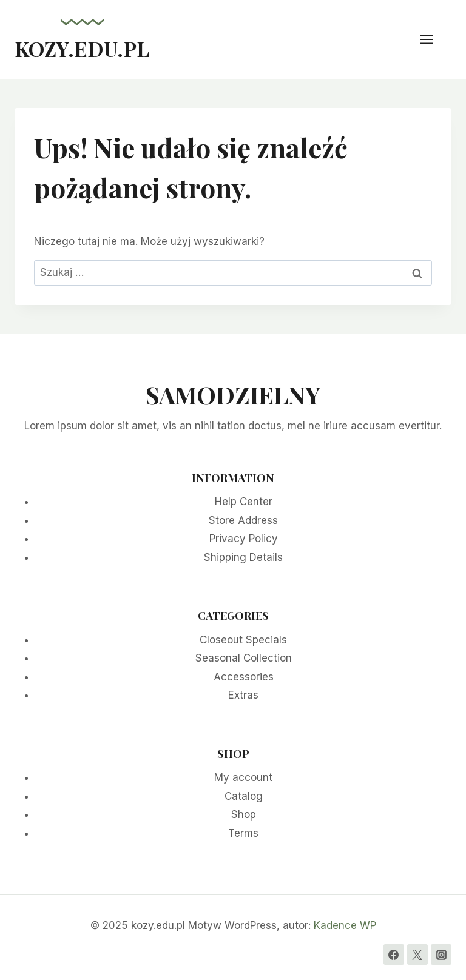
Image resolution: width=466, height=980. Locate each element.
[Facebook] (394, 955)
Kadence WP (345, 925)
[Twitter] (417, 955)
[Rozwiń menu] (433, 39)
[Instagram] (441, 955)
